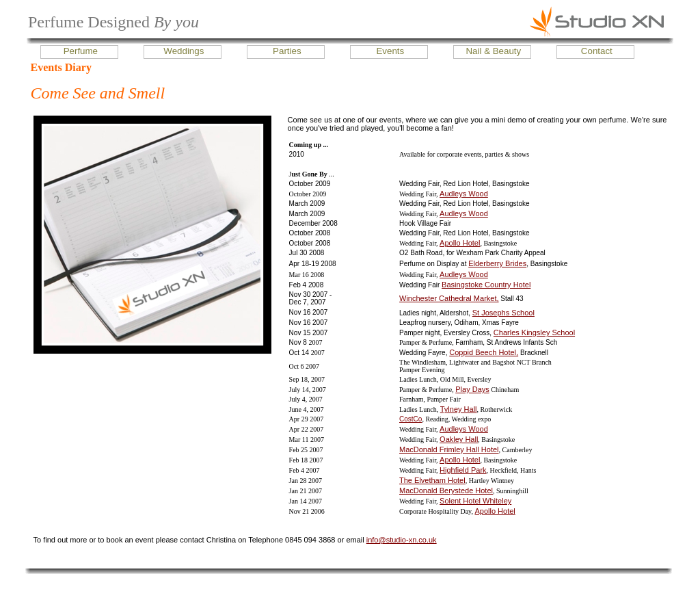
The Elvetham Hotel (432, 480)
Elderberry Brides (497, 263)
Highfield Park (463, 470)
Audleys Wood (464, 194)
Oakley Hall (459, 439)
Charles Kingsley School (534, 332)
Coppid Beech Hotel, (484, 352)
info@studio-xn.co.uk (402, 540)
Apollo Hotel (460, 243)
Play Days (472, 389)
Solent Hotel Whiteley (475, 501)
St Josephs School (503, 313)
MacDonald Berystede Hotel (446, 490)
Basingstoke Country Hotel (486, 285)
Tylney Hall (459, 409)
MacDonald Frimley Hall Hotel (449, 449)
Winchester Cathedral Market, (449, 298)
